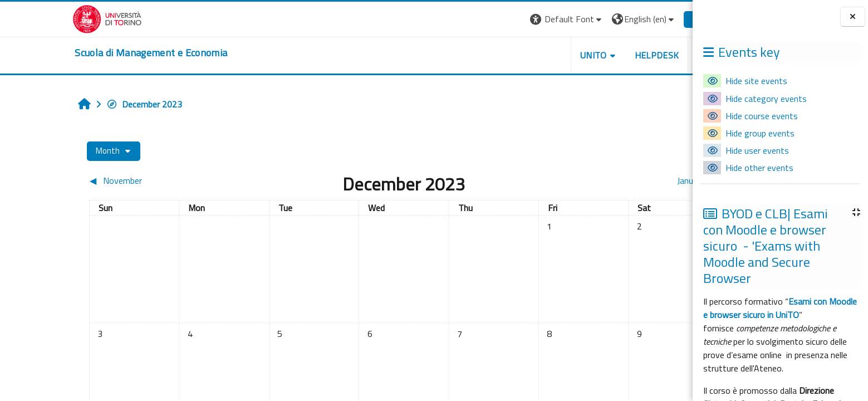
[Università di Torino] (55, 18)
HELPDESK (605, 55)
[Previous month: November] (116, 180)
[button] (515, 19)
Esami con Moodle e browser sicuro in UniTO (780, 308)
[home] (99, 53)
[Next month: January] (588, 180)
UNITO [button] (542, 55)
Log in (652, 19)
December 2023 (92, 104)
